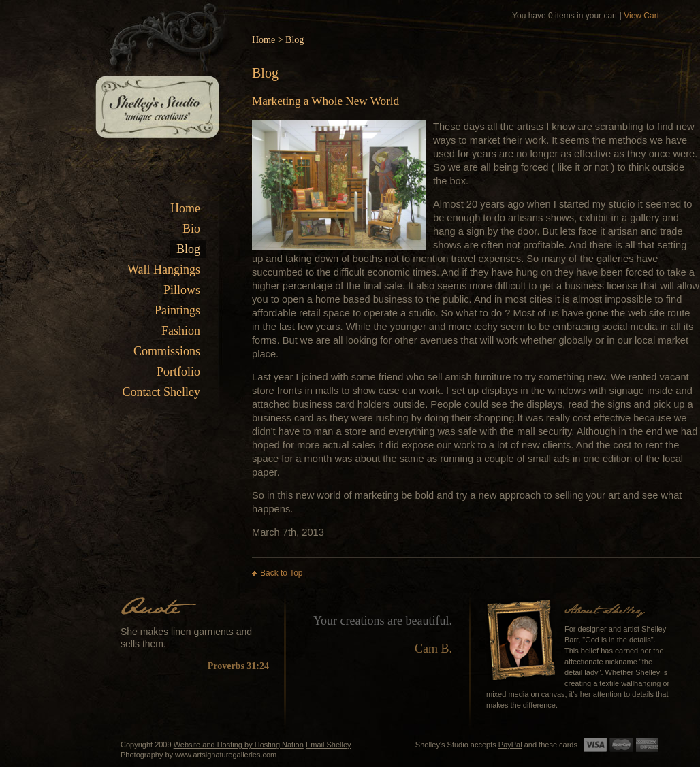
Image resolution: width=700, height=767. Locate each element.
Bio (191, 229)
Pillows (182, 290)
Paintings (177, 310)
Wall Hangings (164, 270)
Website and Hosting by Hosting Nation (239, 745)
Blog (188, 249)
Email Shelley (329, 745)
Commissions (167, 351)
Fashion (181, 331)
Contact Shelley (161, 392)
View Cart (641, 16)
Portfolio (178, 372)
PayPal (510, 745)
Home (185, 208)
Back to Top (281, 573)
